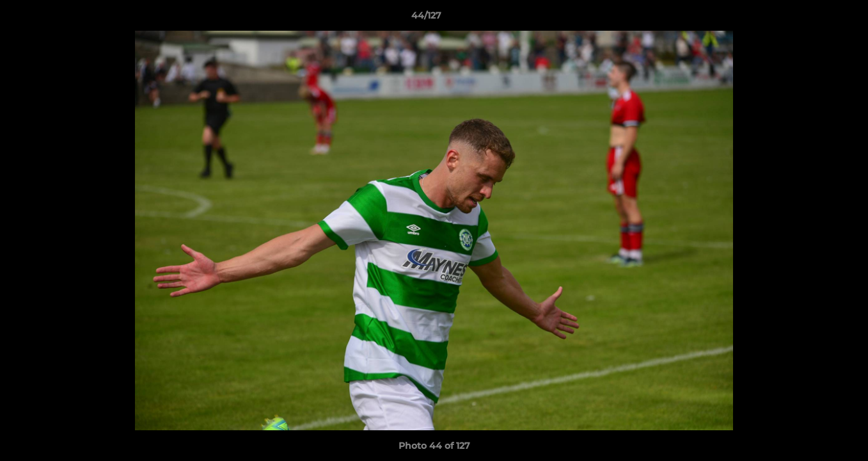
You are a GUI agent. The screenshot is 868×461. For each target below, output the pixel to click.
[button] (814, 19)
